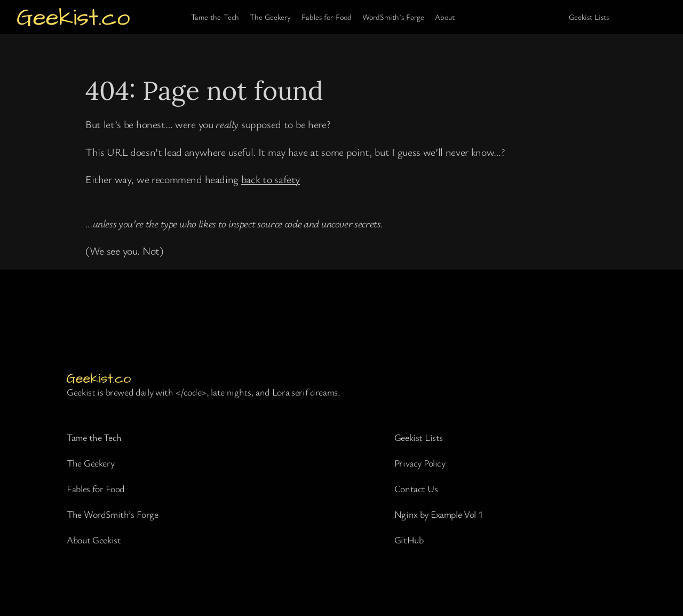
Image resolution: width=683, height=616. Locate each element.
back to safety (271, 179)
